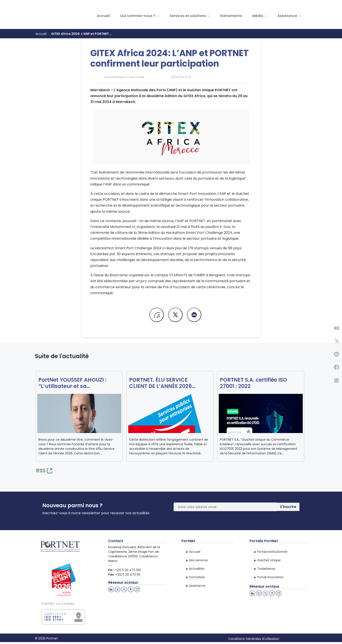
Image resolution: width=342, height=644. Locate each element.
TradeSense (266, 569)
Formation (197, 577)
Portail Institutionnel (272, 552)
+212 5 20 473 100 (128, 570)
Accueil (195, 552)
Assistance (197, 586)
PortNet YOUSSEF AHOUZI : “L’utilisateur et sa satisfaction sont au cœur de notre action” (77, 383)
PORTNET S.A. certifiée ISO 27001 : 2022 (253, 383)
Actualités (197, 569)
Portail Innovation (270, 577)
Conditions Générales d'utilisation (254, 639)
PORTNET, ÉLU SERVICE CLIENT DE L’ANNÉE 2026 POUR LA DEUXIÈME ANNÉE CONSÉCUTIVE (163, 383)
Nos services (198, 560)
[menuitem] (103, 16)
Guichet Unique (269, 560)
